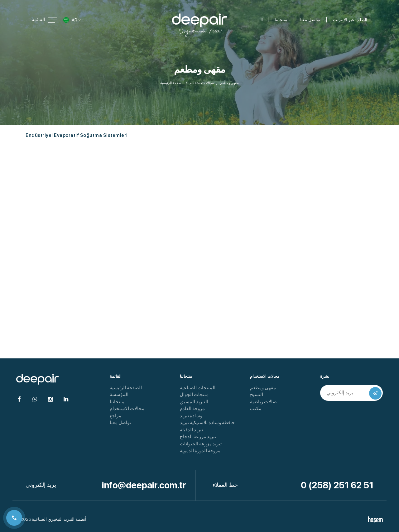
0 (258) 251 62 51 (337, 485)
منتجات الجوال (194, 395)
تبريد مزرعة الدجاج (198, 437)
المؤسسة (119, 395)
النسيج (257, 395)
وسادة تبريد (191, 416)
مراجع (115, 416)
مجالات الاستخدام (202, 83)
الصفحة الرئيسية (172, 83)
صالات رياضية (263, 402)
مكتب (256, 409)
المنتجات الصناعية (198, 388)
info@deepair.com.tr (144, 485)
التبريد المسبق (194, 402)
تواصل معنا (120, 423)
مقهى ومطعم (263, 388)
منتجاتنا (117, 402)
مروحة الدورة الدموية (200, 451)
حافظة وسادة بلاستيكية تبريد (207, 423)
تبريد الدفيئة (191, 430)
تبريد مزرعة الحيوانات (201, 444)
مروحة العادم (192, 409)
